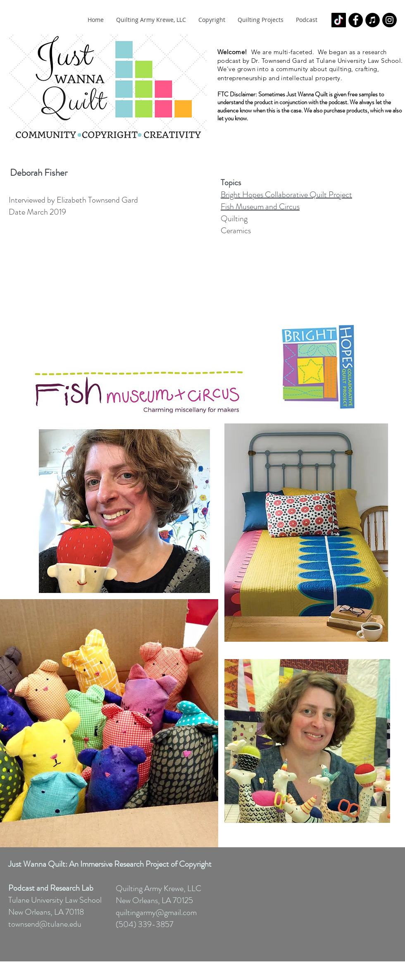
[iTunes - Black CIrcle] (373, 20)
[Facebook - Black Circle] (356, 20)
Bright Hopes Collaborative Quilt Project (286, 195)
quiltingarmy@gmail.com (156, 912)
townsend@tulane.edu (45, 924)
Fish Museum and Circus (260, 207)
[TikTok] (339, 20)
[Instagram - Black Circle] (390, 20)
